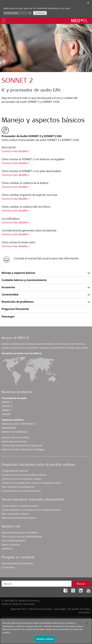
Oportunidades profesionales (17, 563)
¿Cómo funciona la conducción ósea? (21, 491)
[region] (46, 631)
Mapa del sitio (18, 609)
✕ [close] (88, 3)
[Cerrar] (87, 623)
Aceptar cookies (45, 639)
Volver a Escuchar (11, 545)
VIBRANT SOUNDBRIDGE (15, 432)
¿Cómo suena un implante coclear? (20, 506)
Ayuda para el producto (14, 441)
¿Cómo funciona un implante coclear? (22, 479)
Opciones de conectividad (15, 437)
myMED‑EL (7, 549)
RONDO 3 (7, 402)
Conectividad (10, 294)
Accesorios (8, 287)
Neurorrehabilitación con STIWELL (20, 533)
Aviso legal (60, 609)
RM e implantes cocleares (15, 514)
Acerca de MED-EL (16, 338)
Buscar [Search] (81, 584)
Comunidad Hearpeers (14, 541)
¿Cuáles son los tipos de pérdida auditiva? (24, 475)
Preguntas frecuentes (15, 309)
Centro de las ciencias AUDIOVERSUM (22, 537)
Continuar (40, 13)
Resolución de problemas (18, 302)
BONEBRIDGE (9, 428)
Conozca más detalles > (16, 151)
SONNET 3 (7, 406)
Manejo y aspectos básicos (18, 273)
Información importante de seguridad (22, 445)
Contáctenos (8, 567)
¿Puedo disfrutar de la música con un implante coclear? (31, 510)
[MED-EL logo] (80, 21)
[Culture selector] (17, 13)
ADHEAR (6, 414)
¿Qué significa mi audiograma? (18, 487)
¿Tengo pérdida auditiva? (15, 471)
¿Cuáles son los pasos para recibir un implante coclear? (31, 483)
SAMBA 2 (6, 410)
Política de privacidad (40, 609)
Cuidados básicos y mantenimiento (24, 280)
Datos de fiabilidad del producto (19, 518)
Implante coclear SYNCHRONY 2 (19, 424)
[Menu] (4, 21)
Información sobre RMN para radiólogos (23, 449)
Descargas (8, 316)
